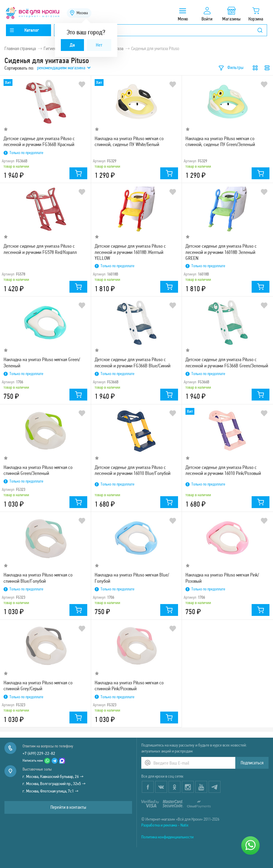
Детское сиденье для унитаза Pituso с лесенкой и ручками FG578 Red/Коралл (40, 249)
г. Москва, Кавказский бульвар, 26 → (53, 776)
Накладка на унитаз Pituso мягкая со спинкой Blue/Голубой (38, 578)
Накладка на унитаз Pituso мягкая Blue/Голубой (132, 578)
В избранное (82, 84)
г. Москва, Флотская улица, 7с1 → (51, 791)
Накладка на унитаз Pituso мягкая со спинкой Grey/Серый (38, 686)
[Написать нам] (250, 845)
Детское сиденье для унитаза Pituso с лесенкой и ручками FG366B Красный (39, 141)
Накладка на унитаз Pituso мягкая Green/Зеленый (42, 362)
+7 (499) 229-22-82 (39, 753)
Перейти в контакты (68, 807)
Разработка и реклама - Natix (165, 825)
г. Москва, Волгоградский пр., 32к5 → (54, 784)
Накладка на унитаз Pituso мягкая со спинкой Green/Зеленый (38, 470)
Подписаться (252, 763)
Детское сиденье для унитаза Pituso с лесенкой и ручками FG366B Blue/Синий (132, 362)
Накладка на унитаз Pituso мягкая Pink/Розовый (222, 578)
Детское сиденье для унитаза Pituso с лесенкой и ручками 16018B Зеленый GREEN (221, 252)
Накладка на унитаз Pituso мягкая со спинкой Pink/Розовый (129, 686)
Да (72, 45)
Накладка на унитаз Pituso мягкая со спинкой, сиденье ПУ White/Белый (129, 141)
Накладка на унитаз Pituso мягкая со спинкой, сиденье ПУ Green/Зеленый (220, 141)
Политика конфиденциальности (167, 837)
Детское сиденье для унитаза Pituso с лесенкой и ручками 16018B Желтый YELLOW (130, 252)
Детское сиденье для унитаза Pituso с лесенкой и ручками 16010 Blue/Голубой (132, 470)
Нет (99, 45)
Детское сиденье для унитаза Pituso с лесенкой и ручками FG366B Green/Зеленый (227, 362)
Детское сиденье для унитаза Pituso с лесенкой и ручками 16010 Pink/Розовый (223, 470)
